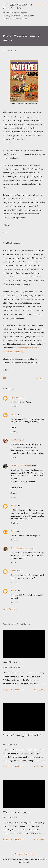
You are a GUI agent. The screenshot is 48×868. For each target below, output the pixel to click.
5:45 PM (15, 497)
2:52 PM (15, 582)
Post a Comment (10, 609)
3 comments (17, 767)
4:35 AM (15, 523)
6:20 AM (15, 406)
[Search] (37, 5)
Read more (40, 690)
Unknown (15, 397)
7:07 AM (15, 432)
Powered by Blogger (24, 854)
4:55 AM (15, 540)
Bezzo (14, 414)
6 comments (17, 690)
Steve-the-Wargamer (20, 548)
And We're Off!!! (13, 662)
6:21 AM (15, 563)
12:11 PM (15, 602)
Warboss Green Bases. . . (17, 812)
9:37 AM (15, 457)
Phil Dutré (15, 440)
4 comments (17, 839)
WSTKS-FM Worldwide (21, 465)
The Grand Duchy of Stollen (18, 6)
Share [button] (39, 379)
